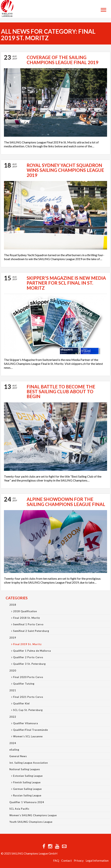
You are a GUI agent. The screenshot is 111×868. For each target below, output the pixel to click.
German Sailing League (27, 789)
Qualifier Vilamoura (26, 723)
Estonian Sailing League (28, 776)
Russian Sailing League (27, 795)
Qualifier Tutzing (24, 684)
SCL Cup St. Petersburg (28, 710)
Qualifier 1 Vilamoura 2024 (27, 802)
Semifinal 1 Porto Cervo (28, 624)
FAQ (56, 860)
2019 (13, 638)
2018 (13, 605)
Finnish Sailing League (27, 782)
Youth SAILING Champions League (31, 822)
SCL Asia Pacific (19, 809)
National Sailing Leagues (25, 769)
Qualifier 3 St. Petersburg (29, 664)
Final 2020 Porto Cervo (28, 677)
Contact (66, 860)
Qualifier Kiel (21, 703)
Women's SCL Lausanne (28, 736)
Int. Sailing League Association (29, 763)
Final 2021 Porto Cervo (28, 697)
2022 (13, 717)
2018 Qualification (25, 611)
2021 (13, 690)
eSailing (14, 750)
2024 (13, 743)
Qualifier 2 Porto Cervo (28, 657)
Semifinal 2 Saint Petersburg (31, 631)
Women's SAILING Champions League (33, 815)
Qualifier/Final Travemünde (31, 730)
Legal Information (97, 860)
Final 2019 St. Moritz (27, 644)
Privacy (79, 860)
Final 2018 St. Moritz (27, 618)
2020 (13, 671)
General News (18, 756)
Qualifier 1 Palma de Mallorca (32, 651)
